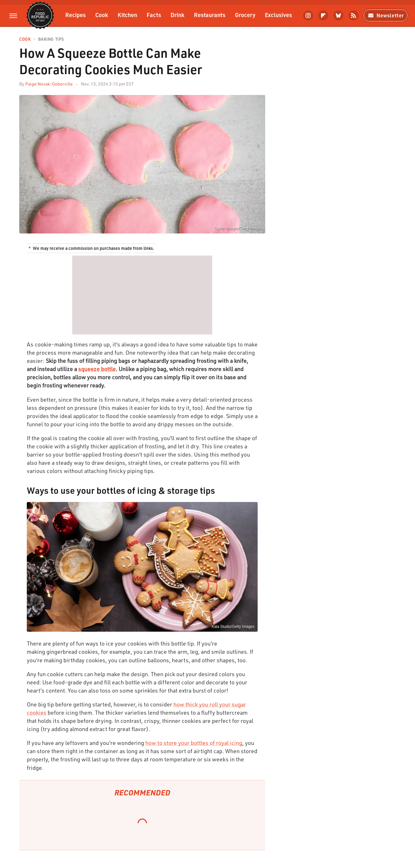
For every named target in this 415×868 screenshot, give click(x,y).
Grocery (245, 15)
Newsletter (386, 15)
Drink (178, 15)
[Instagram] (308, 15)
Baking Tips (51, 39)
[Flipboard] (323, 15)
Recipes (76, 15)
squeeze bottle (97, 369)
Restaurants (210, 15)
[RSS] (354, 15)
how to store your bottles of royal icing (194, 743)
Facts (154, 15)
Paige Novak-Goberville (49, 84)
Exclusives (278, 15)
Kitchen (127, 15)
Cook (102, 15)
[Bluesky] (338, 15)
